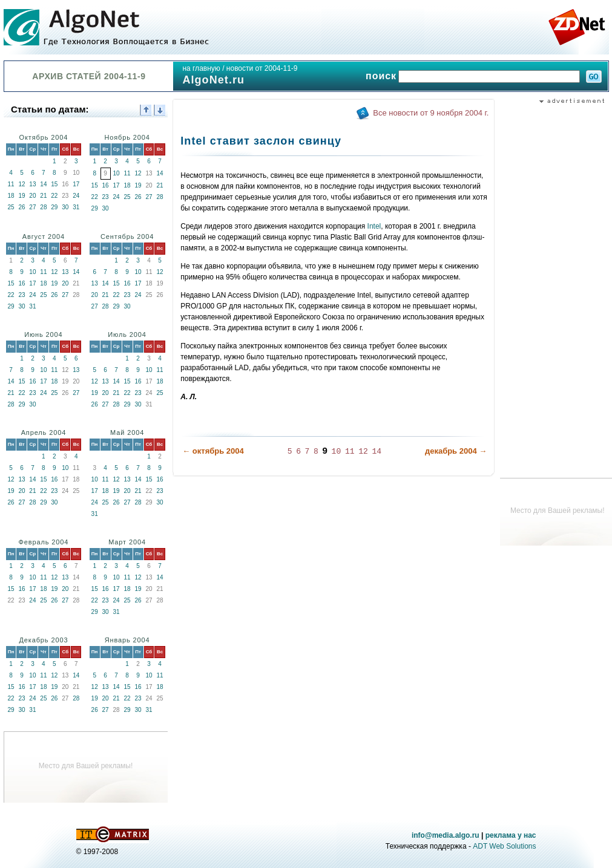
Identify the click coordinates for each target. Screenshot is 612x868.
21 (43, 196)
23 (106, 197)
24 (76, 196)
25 (11, 207)
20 (32, 196)
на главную (201, 68)
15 (54, 184)
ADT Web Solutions (504, 846)
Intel (374, 226)
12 (21, 184)
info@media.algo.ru (446, 835)
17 (76, 184)
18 (11, 196)
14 (43, 184)
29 (54, 207)
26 (21, 207)
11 (11, 184)
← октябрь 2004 (213, 451)
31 (76, 207)
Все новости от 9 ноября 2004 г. (431, 113)
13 (32, 184)
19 (21, 196)
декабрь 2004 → (456, 451)
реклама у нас (511, 835)
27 (32, 207)
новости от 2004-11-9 (262, 68)
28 (43, 207)
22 (54, 196)
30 (65, 207)
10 (117, 173)
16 (106, 185)
